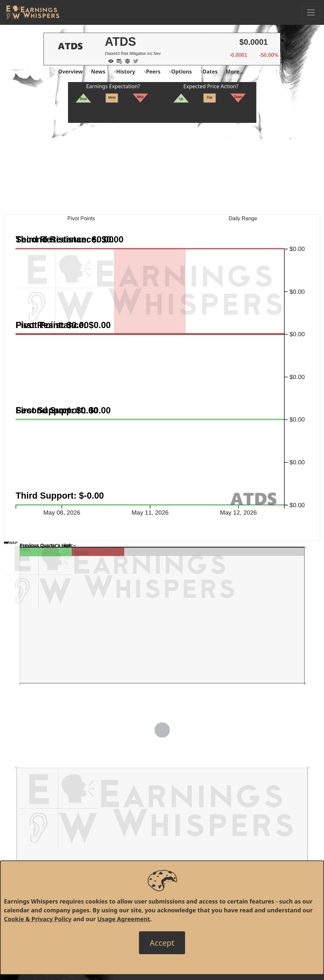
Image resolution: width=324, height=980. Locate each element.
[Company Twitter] (134, 60)
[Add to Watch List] (109, 60)
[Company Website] (126, 60)
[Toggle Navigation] (311, 12)
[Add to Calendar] (118, 60)
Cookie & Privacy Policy (38, 919)
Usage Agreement (124, 919)
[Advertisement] (162, 169)
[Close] (162, 943)
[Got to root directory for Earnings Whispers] (32, 12)
